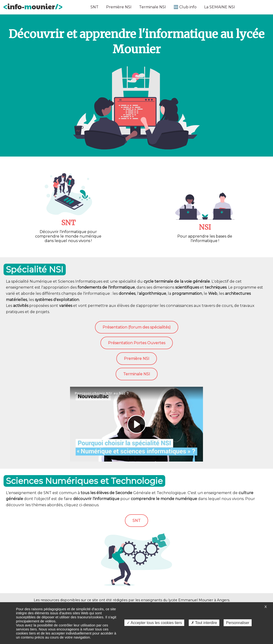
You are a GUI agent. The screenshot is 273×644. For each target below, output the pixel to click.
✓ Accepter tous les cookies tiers (154, 623)
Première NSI (119, 7)
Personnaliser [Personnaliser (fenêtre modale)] (238, 623)
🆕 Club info (185, 7)
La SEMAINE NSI (220, 7)
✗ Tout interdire (204, 623)
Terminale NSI (153, 7)
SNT (94, 7)
